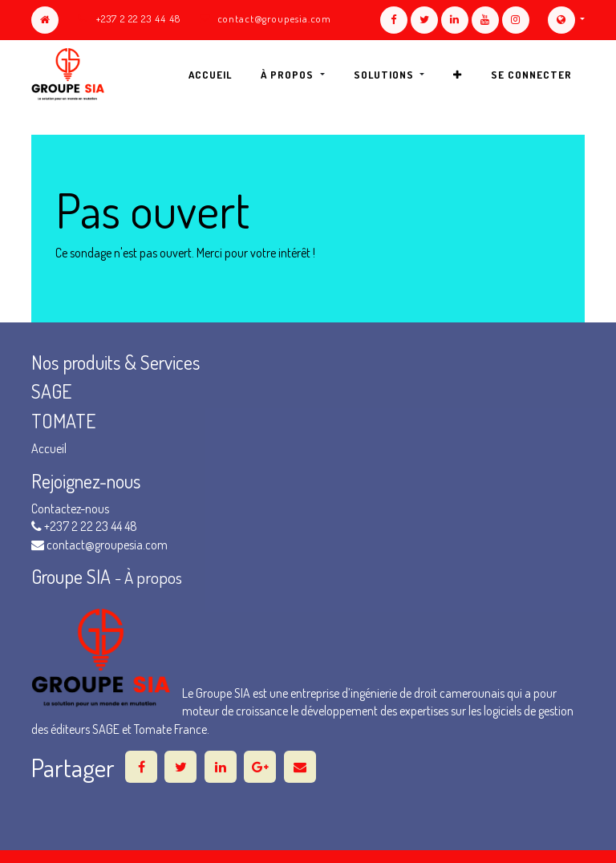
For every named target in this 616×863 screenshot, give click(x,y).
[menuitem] (210, 75)
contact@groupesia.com (274, 18)
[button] (458, 75)
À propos (153, 577)
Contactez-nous (70, 508)
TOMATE (63, 421)
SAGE (53, 391)
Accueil (49, 448)
